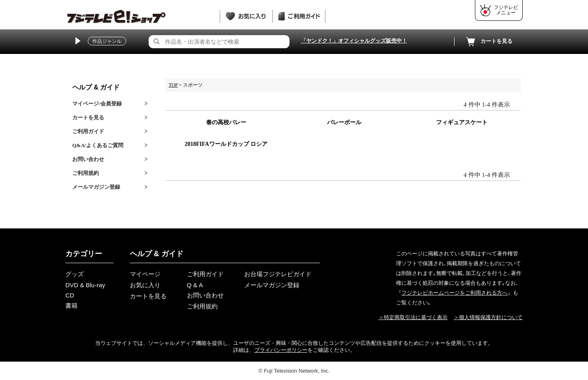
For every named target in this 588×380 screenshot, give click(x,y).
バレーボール (344, 122)
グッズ (75, 274)
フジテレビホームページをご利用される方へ (454, 293)
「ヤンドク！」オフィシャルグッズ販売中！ (354, 41)
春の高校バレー (226, 122)
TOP (173, 85)
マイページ (145, 274)
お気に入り (145, 285)
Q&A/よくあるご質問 (98, 145)
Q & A (195, 285)
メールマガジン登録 (96, 187)
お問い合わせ (88, 159)
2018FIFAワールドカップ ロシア (226, 144)
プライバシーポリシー (281, 350)
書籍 (71, 305)
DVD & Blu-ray (85, 285)
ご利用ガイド (88, 131)
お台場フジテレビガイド (278, 274)
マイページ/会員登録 (97, 104)
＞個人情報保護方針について (488, 317)
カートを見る (488, 42)
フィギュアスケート (462, 122)
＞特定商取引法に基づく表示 (413, 317)
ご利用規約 (86, 173)
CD (70, 295)
